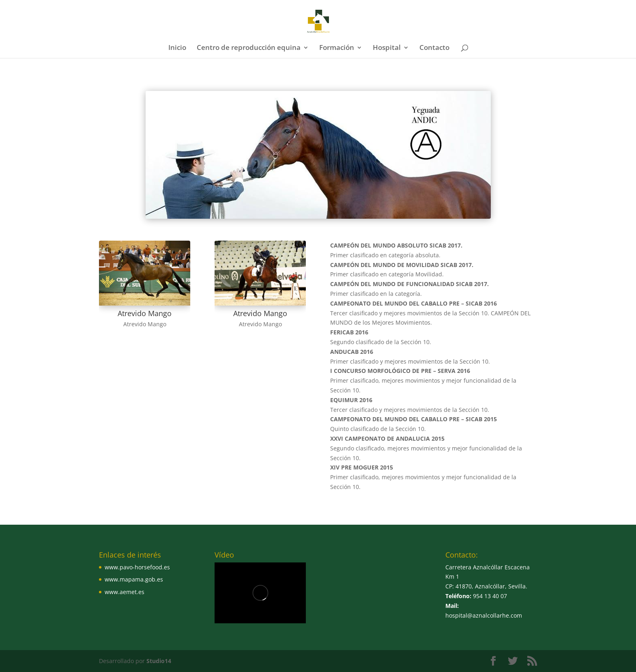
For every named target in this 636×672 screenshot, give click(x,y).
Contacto (434, 48)
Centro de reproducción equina (249, 48)
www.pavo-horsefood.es (137, 567)
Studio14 (159, 661)
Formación (337, 48)
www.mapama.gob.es (134, 579)
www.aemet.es (125, 592)
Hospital (387, 48)
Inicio (177, 48)
